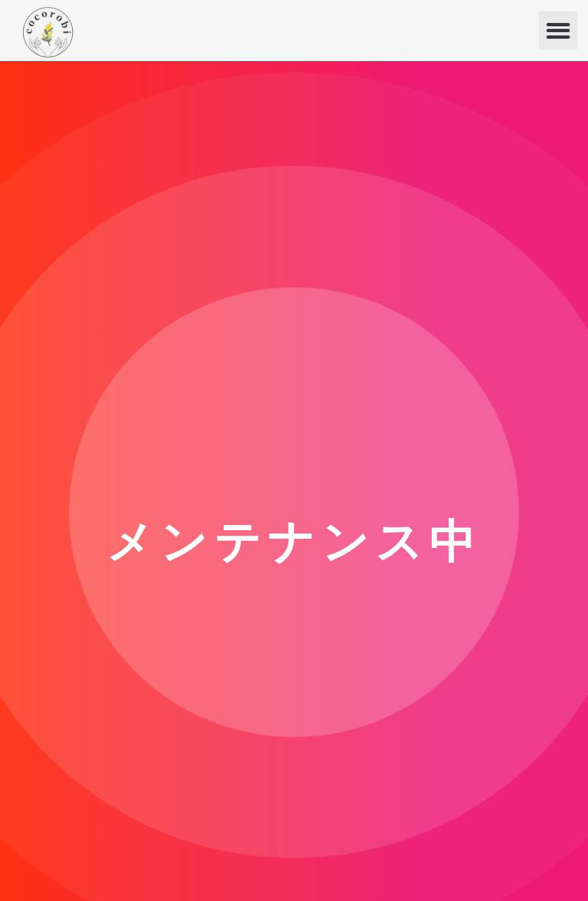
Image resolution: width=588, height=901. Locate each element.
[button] (558, 31)
